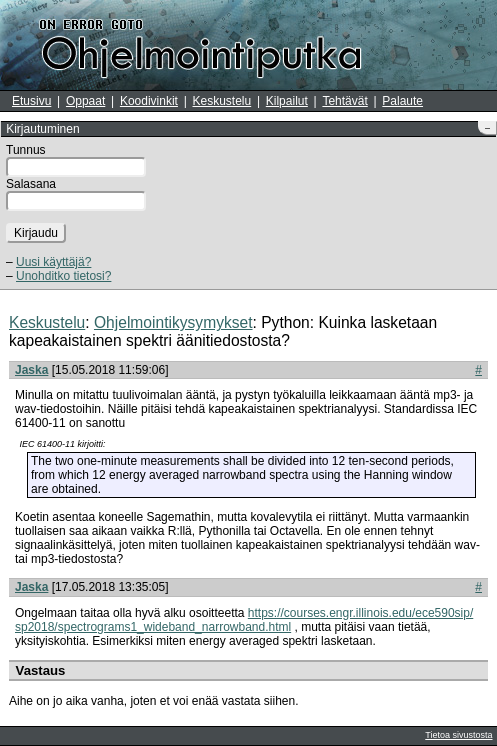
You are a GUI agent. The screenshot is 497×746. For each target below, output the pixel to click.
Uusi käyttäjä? (53, 262)
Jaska (31, 370)
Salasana (31, 184)
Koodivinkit (149, 101)
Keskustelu (222, 101)
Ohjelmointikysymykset (173, 322)
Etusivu (31, 101)
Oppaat (85, 101)
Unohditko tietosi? (63, 276)
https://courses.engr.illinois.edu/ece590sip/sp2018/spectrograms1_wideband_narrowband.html (244, 620)
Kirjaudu (36, 233)
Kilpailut (287, 101)
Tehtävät (344, 101)
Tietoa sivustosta (458, 735)
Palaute (402, 101)
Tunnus (26, 150)
